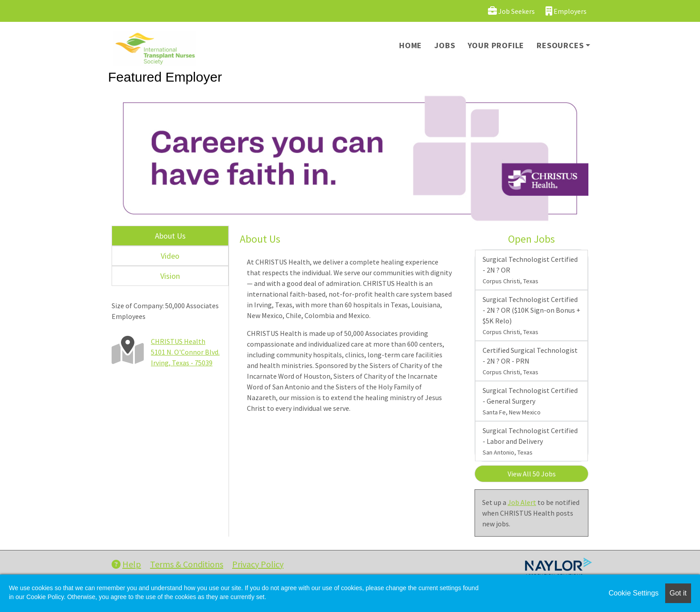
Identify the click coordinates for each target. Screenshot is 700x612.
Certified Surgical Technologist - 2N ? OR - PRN (530, 361)
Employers (566, 11)
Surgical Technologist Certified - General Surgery (530, 401)
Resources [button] (560, 45)
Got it (678, 593)
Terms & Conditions (187, 564)
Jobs (445, 45)
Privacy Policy (258, 564)
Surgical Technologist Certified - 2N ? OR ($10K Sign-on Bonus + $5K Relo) (531, 315)
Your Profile (496, 45)
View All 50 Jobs (532, 474)
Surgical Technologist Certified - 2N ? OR (530, 270)
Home (410, 45)
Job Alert (522, 502)
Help (126, 564)
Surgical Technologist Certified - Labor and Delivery (530, 441)
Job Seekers (511, 11)
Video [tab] (170, 256)
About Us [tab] (170, 236)
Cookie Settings (633, 593)
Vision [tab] (170, 276)
